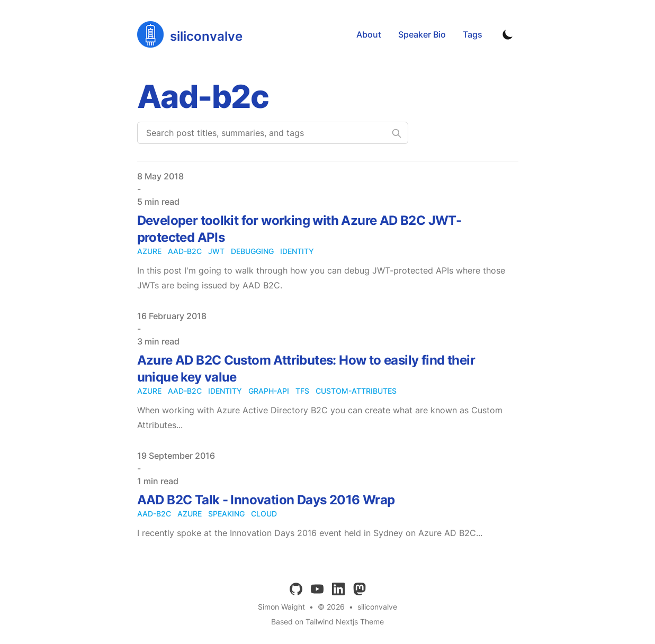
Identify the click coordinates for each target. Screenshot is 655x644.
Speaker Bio (422, 34)
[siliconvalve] (190, 34)
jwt (216, 251)
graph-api (269, 391)
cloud (264, 514)
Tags (473, 34)
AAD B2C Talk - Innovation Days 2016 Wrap (266, 500)
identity (297, 251)
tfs (302, 391)
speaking (226, 514)
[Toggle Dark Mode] (508, 34)
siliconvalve (377, 607)
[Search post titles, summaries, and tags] (273, 133)
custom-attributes (356, 391)
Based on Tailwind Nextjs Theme (328, 622)
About (369, 34)
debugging (252, 251)
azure (149, 251)
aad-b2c (185, 251)
